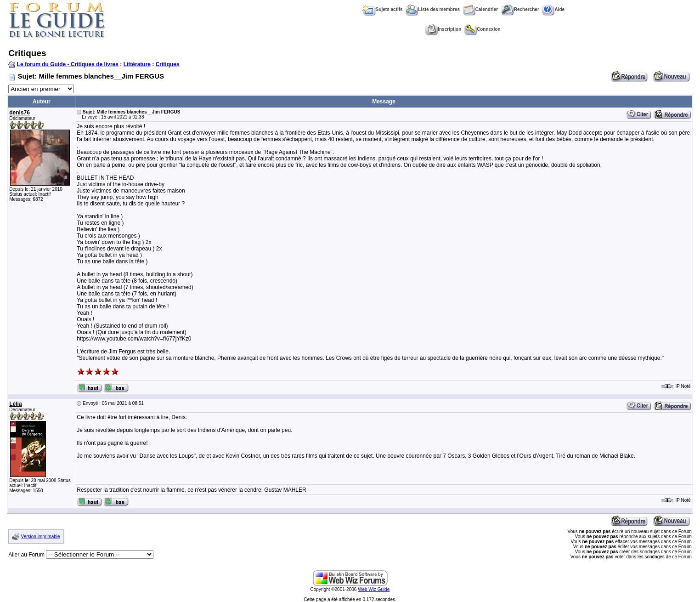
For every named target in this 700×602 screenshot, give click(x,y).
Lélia (15, 404)
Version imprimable (41, 537)
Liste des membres (433, 9)
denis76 (20, 113)
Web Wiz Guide (374, 589)
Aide (553, 9)
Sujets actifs (382, 9)
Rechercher (520, 9)
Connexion (483, 29)
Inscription (443, 29)
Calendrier (480, 9)
